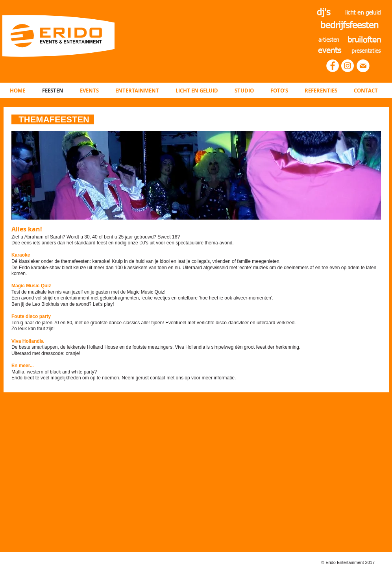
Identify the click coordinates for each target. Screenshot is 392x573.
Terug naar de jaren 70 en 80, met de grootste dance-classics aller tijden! (88, 323)
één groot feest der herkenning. (267, 347)
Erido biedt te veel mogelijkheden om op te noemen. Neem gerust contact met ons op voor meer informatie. (124, 378)
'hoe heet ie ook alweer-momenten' (235, 298)
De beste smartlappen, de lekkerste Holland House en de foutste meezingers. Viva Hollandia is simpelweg (122, 347)
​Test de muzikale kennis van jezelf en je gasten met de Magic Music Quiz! (89, 292)
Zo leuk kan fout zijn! (33, 329)
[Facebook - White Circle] (333, 66)
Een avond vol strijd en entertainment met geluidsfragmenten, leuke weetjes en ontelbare (105, 298)
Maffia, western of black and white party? (54, 372)
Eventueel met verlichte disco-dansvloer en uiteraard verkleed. (231, 323)
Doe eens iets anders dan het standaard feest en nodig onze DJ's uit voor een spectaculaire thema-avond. (123, 243)
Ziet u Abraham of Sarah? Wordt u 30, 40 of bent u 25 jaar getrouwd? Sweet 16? (96, 237)
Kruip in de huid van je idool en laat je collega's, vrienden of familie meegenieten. (196, 261)
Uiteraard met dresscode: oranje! (46, 353)
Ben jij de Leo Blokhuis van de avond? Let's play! (63, 304)
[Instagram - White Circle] (348, 66)
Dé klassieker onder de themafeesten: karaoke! (62, 261)
